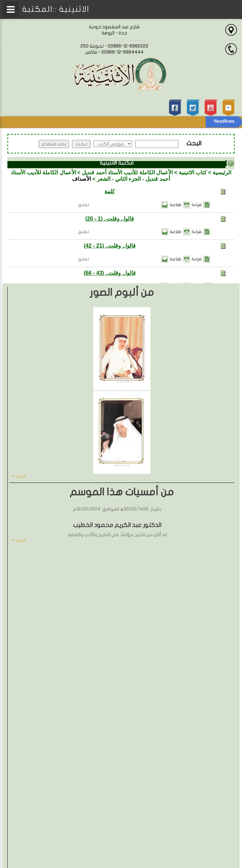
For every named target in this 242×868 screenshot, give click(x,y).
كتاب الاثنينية (193, 172)
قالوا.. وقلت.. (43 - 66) (110, 273)
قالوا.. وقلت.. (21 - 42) (110, 246)
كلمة (110, 191)
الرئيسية (222, 172)
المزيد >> (19, 476)
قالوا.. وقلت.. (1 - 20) (110, 219)
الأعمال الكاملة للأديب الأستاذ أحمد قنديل (127, 172)
